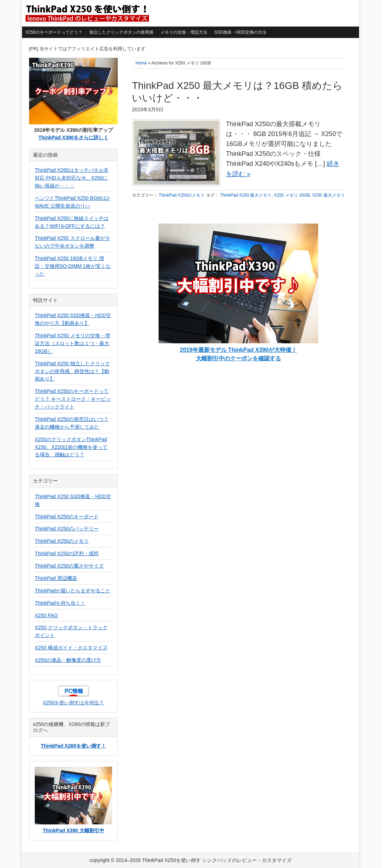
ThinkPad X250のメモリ (182, 195)
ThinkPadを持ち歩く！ (60, 603)
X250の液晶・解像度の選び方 (68, 660)
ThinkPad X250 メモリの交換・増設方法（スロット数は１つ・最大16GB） (72, 343)
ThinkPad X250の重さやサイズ (69, 566)
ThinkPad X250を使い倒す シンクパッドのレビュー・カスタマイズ (87, 13)
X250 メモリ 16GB (292, 195)
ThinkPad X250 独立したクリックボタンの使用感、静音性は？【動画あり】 (72, 371)
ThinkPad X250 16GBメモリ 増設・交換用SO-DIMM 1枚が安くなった (73, 266)
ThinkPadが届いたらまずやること (73, 591)
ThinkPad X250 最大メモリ (246, 195)
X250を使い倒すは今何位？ (74, 703)
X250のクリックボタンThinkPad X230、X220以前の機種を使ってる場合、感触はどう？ (71, 447)
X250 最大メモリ (328, 195)
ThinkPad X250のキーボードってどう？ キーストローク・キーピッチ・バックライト (73, 399)
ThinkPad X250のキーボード (67, 517)
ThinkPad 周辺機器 (56, 578)
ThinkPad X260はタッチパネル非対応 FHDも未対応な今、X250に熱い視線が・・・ (72, 178)
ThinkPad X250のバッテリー (67, 529)
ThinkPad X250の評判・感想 (67, 553)
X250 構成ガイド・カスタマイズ (71, 648)
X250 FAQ (46, 615)
